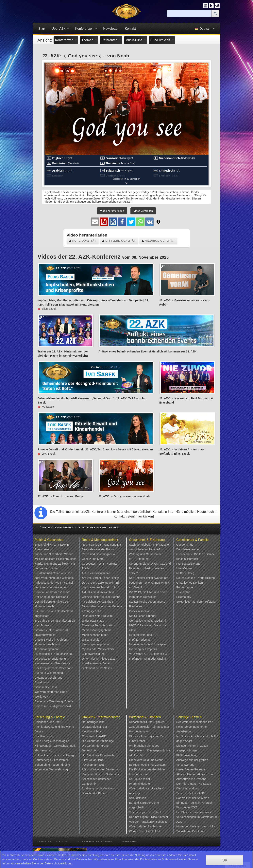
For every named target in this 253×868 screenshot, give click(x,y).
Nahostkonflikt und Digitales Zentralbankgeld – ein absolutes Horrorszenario (149, 727)
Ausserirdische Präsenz (191, 779)
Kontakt (130, 29)
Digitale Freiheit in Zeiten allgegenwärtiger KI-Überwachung (192, 750)
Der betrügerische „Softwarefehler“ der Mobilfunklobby (94, 727)
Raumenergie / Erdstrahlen (52, 760)
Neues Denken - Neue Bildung (196, 578)
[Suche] (189, 13)
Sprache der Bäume (94, 793)
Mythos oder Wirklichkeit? (98, 649)
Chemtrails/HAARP (94, 736)
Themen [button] (88, 40)
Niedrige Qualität (158, 241)
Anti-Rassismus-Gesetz (97, 663)
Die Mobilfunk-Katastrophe (99, 755)
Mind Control (184, 568)
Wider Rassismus (93, 621)
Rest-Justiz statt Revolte (97, 616)
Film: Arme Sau (139, 774)
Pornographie (185, 587)
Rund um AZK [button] (161, 40)
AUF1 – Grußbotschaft (96, 573)
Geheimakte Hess (46, 687)
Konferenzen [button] (85, 29)
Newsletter (111, 29)
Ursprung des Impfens (143, 649)
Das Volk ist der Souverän (193, 798)
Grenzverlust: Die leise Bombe (101, 597)
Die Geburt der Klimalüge (98, 741)
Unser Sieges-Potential (191, 769)
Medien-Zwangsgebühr (96, 630)
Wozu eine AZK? (187, 807)
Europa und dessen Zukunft (52, 592)
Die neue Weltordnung (49, 673)
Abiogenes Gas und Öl (49, 722)
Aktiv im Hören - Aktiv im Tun (195, 774)
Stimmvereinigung (93, 654)
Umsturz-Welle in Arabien (51, 640)
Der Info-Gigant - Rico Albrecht (149, 817)
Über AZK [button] (59, 29)
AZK (201, 793)
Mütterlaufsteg (185, 573)
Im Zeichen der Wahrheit (97, 602)
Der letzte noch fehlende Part (195, 722)
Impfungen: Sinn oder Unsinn (148, 659)
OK (225, 860)
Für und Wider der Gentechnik (101, 769)
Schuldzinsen (138, 798)
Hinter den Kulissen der (192, 826)
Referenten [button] (110, 40)
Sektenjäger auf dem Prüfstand (196, 602)
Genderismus (185, 545)
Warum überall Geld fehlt (145, 831)
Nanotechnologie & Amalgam (147, 644)
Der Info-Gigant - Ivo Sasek (194, 784)
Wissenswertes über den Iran (53, 663)
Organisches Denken (190, 583)
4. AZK (211, 826)
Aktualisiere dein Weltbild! (98, 592)
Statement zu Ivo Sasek (97, 668)
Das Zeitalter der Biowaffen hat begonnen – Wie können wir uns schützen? (149, 583)
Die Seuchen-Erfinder (143, 616)
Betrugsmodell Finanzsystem (147, 765)
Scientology (184, 597)
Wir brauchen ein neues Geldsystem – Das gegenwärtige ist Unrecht (150, 750)
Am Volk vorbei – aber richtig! (100, 578)
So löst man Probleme (190, 831)
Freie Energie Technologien (52, 741)
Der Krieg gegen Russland (51, 597)
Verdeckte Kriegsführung (50, 659)
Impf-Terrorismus (140, 640)
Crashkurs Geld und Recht (146, 760)
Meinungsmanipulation (96, 644)
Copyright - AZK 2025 (52, 841)
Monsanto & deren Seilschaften (102, 774)
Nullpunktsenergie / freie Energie (55, 755)
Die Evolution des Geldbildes (147, 769)
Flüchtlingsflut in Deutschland (53, 654)
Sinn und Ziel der (187, 793)
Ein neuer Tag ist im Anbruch (194, 803)
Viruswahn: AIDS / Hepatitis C (148, 654)
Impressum (129, 841)
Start (42, 29)
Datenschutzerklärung (94, 841)
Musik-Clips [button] (134, 40)
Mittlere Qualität (119, 241)
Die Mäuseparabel (188, 549)
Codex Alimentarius (141, 611)
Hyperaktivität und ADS (144, 635)
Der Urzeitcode (44, 736)
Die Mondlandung (187, 788)
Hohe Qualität (83, 241)
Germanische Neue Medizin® (148, 621)
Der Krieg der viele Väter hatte (54, 668)
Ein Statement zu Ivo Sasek (194, 812)
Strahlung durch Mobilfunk (98, 788)
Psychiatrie (183, 592)
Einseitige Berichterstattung (99, 625)
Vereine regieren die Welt (145, 812)
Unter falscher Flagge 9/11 (99, 659)
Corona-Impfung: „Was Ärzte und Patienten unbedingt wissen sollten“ (150, 568)
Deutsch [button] (203, 29)
